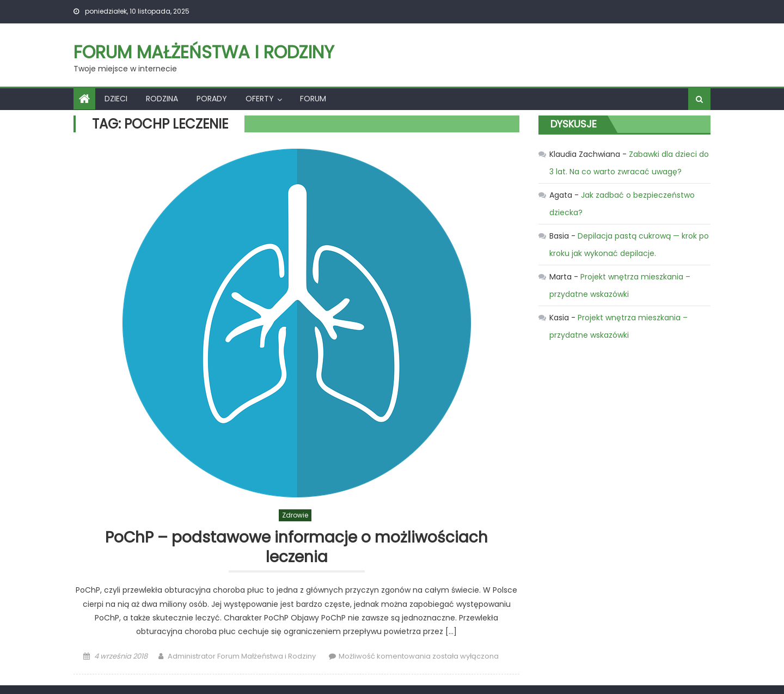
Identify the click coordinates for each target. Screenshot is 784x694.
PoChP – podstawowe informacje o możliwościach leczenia (296, 548)
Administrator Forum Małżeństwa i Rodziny (242, 656)
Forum (313, 99)
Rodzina (162, 99)
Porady (212, 99)
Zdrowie (295, 515)
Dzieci (116, 99)
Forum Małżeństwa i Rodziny (204, 52)
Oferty (260, 99)
